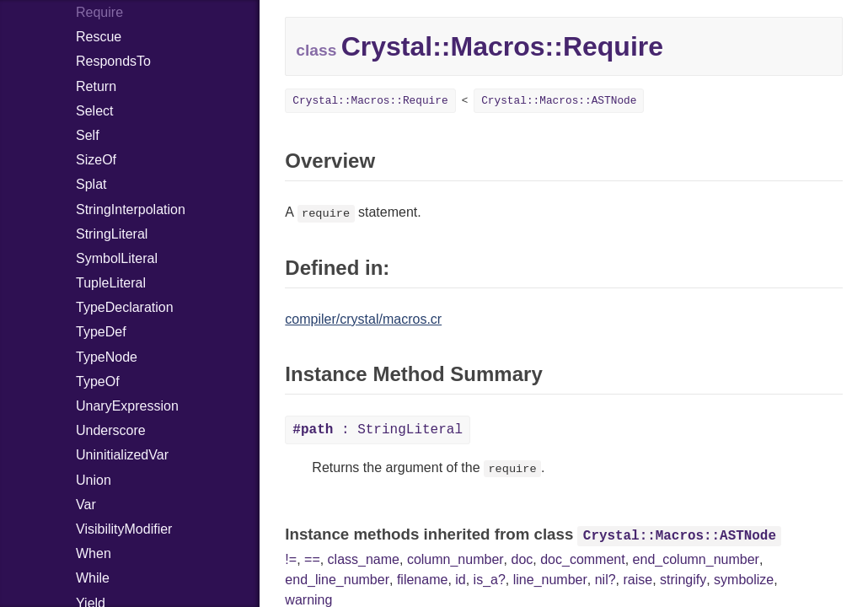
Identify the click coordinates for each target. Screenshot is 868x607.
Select (94, 111)
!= (291, 559)
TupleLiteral (111, 283)
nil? (605, 580)
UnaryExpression (127, 406)
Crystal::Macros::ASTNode (559, 101)
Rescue (99, 37)
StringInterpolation (131, 209)
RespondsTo (113, 61)
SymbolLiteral (117, 258)
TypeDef (101, 332)
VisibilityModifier (124, 529)
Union (94, 480)
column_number (455, 559)
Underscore (111, 430)
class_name (364, 559)
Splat (91, 184)
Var (86, 505)
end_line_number (337, 580)
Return (96, 86)
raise (638, 580)
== (312, 559)
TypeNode (107, 357)
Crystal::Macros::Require (370, 101)
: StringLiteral (378, 430)
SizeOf (96, 160)
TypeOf (98, 381)
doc (522, 559)
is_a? (490, 580)
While (93, 578)
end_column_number (696, 559)
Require (99, 12)
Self (88, 135)
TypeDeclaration (125, 307)
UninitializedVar (122, 455)
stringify (683, 580)
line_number (550, 580)
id (460, 580)
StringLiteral (112, 234)
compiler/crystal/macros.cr (363, 319)
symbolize (744, 580)
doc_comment (583, 559)
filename (422, 580)
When (94, 553)
